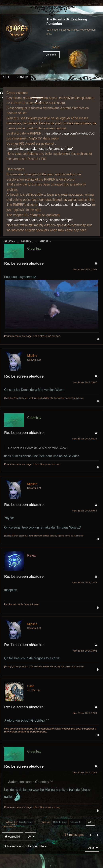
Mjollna (32, 356)
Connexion (51, 55)
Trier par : (47, 822)
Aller (91, 848)
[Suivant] (98, 835)
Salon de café (46, 241)
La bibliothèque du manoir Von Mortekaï (27, 241)
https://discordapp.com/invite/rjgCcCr (70, 133)
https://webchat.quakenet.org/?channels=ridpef (40, 149)
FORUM (23, 77)
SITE (7, 77)
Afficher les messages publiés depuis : (10, 824)
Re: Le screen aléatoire (24, 263)
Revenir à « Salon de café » (25, 846)
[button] (91, 835)
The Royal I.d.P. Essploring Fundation (9, 241)
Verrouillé (13, 837)
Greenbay (34, 248)
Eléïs (31, 686)
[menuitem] (38, 101)
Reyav (32, 555)
